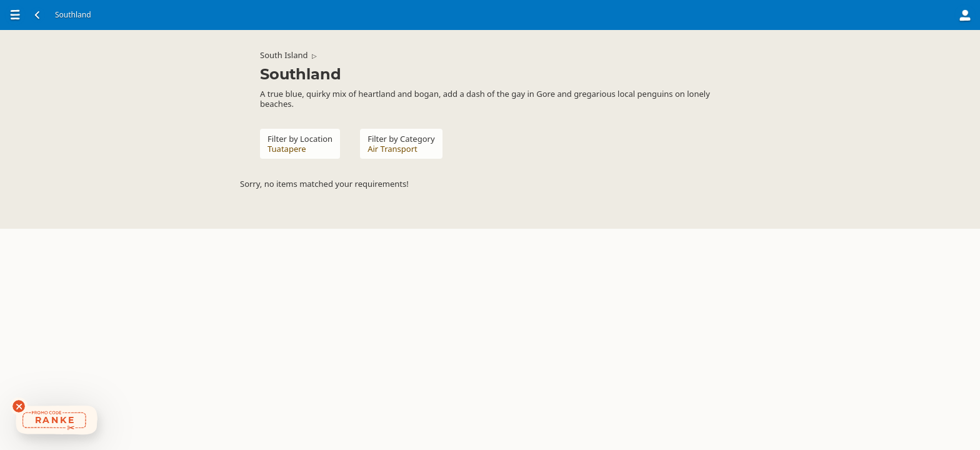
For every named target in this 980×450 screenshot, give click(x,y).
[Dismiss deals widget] (19, 406)
